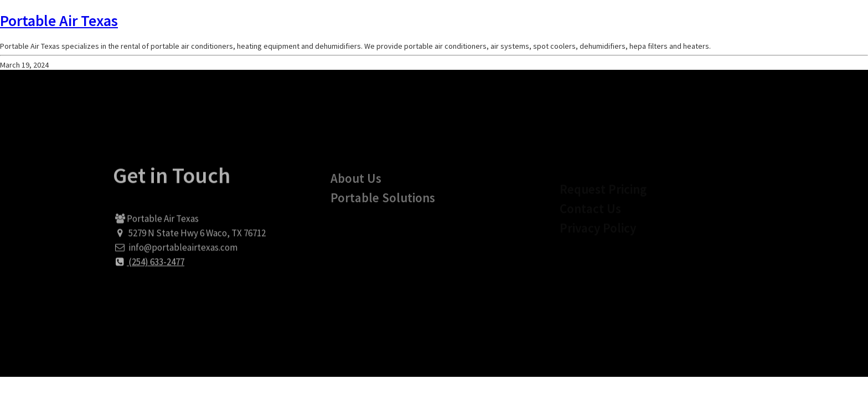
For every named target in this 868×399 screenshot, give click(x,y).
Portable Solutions (383, 205)
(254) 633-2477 (149, 267)
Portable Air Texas (59, 21)
